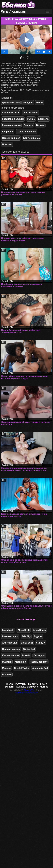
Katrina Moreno (10, 655)
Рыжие (31, 119)
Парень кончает (11, 138)
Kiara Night (8, 630)
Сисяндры (39, 655)
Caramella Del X (11, 113)
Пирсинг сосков (11, 649)
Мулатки (7, 662)
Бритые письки (32, 138)
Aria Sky (26, 636)
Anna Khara (39, 630)
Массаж (6, 668)
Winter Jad (29, 649)
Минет (39, 103)
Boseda (26, 655)
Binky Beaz (27, 643)
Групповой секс (11, 103)
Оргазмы (7, 144)
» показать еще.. (26, 619)
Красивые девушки (13, 119)
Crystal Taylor (21, 668)
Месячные (21, 662)
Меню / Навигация (13, 12)
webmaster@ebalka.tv (26, 693)
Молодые (28, 103)
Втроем (40, 125)
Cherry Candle (30, 113)
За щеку (28, 125)
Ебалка (10, 684)
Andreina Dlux (10, 643)
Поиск (43, 684)
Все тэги (9, 687)
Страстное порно (26, 132)
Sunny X (41, 643)
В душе (38, 636)
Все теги (7, 674)
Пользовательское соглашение (32, 687)
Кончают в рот (10, 636)
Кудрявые (8, 132)
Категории (21, 684)
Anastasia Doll (40, 668)
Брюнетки (44, 119)
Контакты (33, 684)
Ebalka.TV (29, 690)
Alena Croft (24, 630)
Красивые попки (11, 125)
